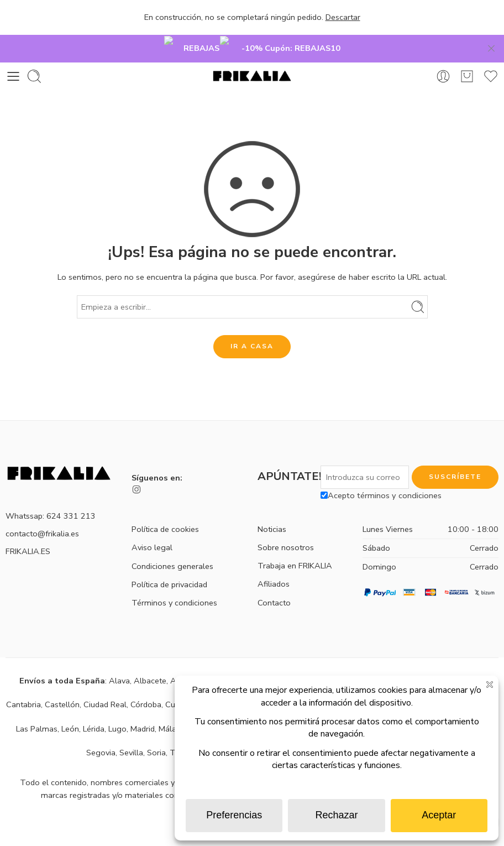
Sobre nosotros (286, 531)
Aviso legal (152, 531)
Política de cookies (165, 513)
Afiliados (274, 567)
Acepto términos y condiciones (381, 478)
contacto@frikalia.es (42, 516)
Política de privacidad (169, 567)
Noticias (272, 512)
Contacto (274, 586)
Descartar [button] (343, 17)
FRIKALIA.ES (28, 534)
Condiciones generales (172, 549)
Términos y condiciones (174, 586)
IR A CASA (252, 330)
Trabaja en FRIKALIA (295, 549)
